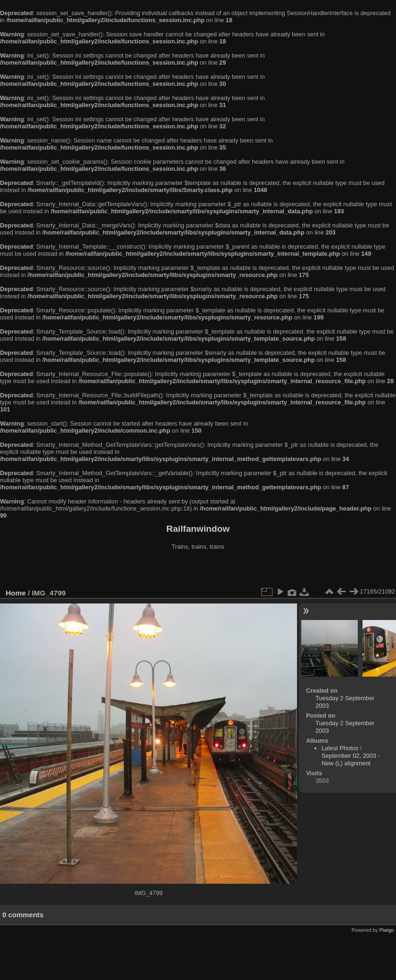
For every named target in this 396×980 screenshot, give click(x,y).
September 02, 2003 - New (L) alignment (351, 759)
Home (16, 593)
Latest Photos (340, 748)
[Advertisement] (198, 570)
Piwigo (387, 930)
